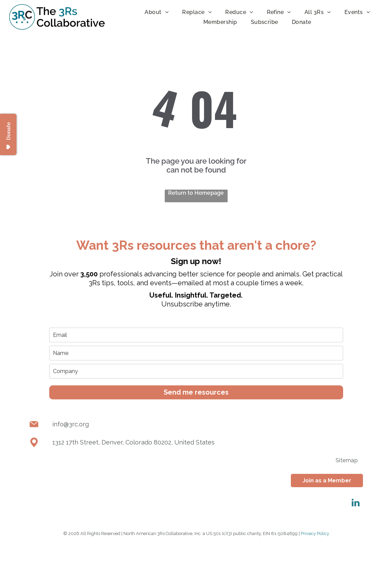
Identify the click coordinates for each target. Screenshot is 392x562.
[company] (196, 371)
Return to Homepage (196, 193)
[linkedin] (355, 504)
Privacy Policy (315, 533)
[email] (196, 335)
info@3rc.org (71, 424)
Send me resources (196, 392)
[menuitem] (157, 12)
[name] (196, 353)
